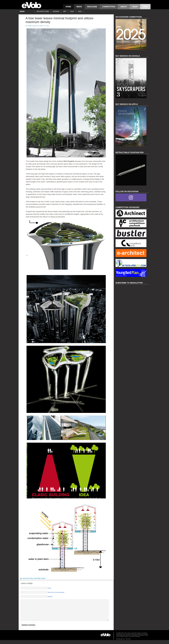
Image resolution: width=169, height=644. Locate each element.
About (124, 7)
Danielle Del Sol (33, 26)
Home (68, 7)
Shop (135, 7)
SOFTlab (128, 643)
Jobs (145, 7)
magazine (92, 7)
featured (37, 578)
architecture (43, 12)
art (65, 12)
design (56, 12)
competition (109, 7)
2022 (72, 12)
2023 (80, 12)
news (79, 7)
